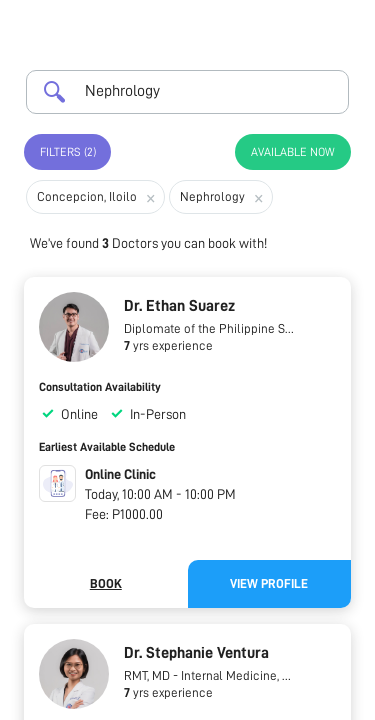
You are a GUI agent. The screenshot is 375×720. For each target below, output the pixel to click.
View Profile (269, 583)
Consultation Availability (100, 387)
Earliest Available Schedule (107, 447)
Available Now (293, 152)
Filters (68, 152)
